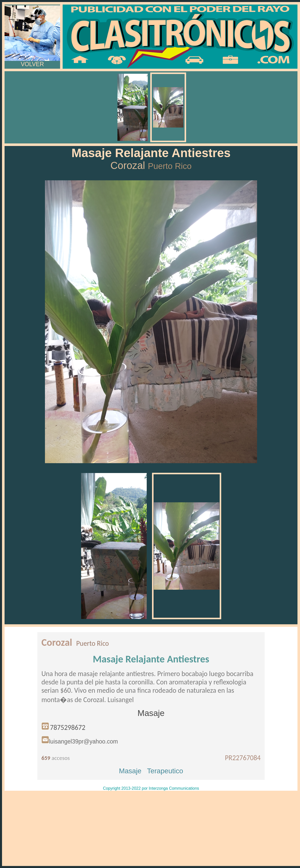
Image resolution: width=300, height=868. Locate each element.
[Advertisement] (151, 828)
